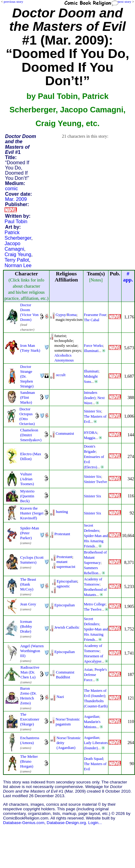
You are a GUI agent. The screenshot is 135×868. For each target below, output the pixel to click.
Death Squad (93, 759)
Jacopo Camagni (14, 246)
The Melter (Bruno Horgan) (29, 761)
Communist (65, 433)
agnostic (63, 586)
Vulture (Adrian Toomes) (27, 479)
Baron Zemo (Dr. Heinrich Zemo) (28, 696)
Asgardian (91, 717)
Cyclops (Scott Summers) (32, 560)
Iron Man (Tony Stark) (30, 348)
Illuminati (91, 351)
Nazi (60, 697)
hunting (62, 512)
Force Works (93, 346)
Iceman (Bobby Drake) (26, 626)
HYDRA (90, 433)
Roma (72, 315)
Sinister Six (92, 411)
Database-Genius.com (24, 823)
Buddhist (63, 677)
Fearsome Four (95, 315)
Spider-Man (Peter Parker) (30, 533)
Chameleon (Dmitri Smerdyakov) (31, 435)
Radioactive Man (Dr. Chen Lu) (30, 672)
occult (61, 375)
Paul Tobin (16, 222)
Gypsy (61, 315)
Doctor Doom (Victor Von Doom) (29, 312)
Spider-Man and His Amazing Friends (96, 541)
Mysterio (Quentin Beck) (27, 496)
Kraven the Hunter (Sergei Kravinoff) (32, 513)
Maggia (89, 438)
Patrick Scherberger (18, 235)
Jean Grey (28, 604)
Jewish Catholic (67, 627)
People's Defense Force (95, 675)
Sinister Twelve (95, 482)
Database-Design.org (66, 823)
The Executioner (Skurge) (30, 719)
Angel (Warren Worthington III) (32, 651)
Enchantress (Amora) (30, 740)
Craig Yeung (18, 254)
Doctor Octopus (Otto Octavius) (27, 416)
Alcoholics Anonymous (64, 358)
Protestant (62, 534)
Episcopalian (67, 581)
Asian (88, 670)
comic (12, 189)
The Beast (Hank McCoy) (28, 584)
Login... (95, 823)
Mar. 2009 (16, 199)
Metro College (95, 604)
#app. (128, 277)
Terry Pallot (17, 260)
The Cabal (91, 320)
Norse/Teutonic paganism (68, 722)
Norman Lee (18, 265)
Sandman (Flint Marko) (27, 397)
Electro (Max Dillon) (31, 456)
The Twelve (93, 609)
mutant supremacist (66, 564)
